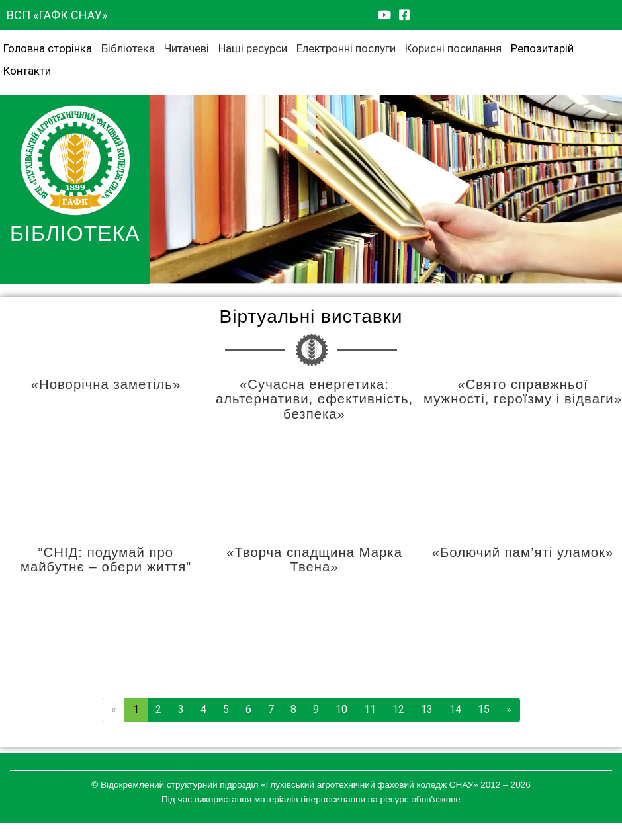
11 (370, 709)
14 (455, 709)
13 (427, 709)
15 (484, 709)
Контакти (27, 71)
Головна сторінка (48, 48)
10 (341, 709)
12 (398, 709)
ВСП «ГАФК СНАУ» (57, 15)
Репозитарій (542, 48)
